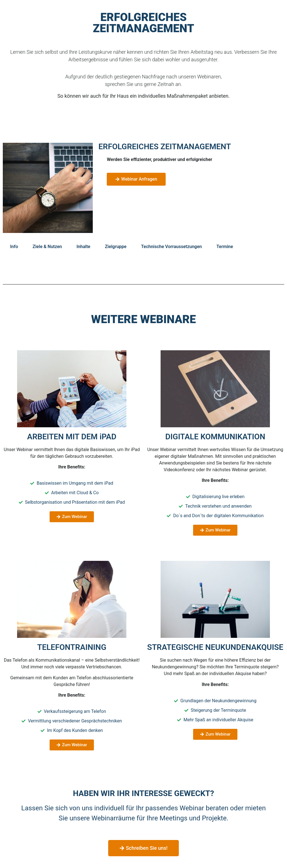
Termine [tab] (225, 247)
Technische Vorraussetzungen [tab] (171, 247)
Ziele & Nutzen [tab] (47, 247)
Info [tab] (14, 247)
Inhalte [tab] (83, 247)
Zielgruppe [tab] (116, 247)
